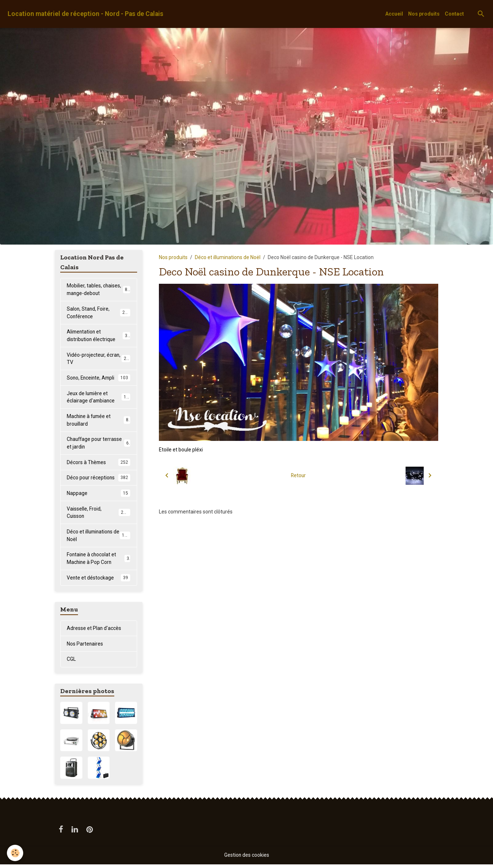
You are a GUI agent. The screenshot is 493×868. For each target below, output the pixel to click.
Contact (454, 14)
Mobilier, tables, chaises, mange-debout (98, 289)
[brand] (85, 14)
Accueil (394, 14)
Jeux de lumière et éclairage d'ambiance (99, 398)
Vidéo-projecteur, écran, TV (98, 359)
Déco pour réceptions (98, 480)
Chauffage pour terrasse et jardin (98, 444)
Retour (298, 475)
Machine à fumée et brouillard (98, 421)
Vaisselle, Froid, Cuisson (98, 514)
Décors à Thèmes (98, 464)
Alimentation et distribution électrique (98, 336)
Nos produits (424, 14)
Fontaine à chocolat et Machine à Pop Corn (98, 561)
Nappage (98, 495)
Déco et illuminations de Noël (228, 257)
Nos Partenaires (85, 647)
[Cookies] (15, 853)
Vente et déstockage (98, 581)
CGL (71, 662)
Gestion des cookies (246, 859)
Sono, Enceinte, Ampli (98, 379)
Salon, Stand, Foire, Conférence (98, 313)
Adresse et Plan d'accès (94, 631)
